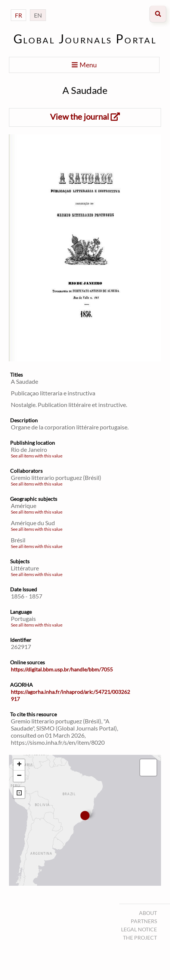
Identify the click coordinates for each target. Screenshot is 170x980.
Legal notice (139, 929)
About (148, 913)
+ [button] (19, 765)
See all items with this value (37, 456)
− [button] (19, 776)
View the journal (85, 117)
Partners (144, 921)
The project (140, 938)
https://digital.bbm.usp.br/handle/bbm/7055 (62, 669)
